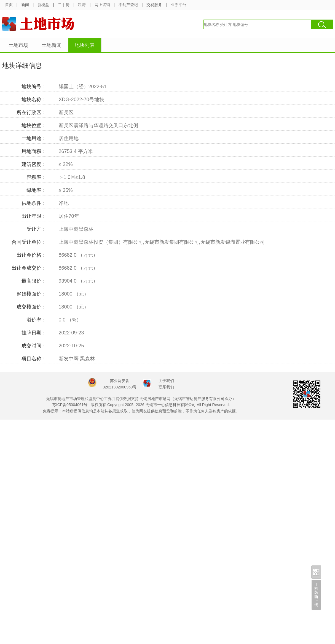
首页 (9, 5)
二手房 (64, 5)
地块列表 (85, 45)
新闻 (25, 5)
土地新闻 (52, 45)
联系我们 (166, 387)
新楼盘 (43, 5)
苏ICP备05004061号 (70, 405)
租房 (82, 5)
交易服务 (154, 5)
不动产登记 (128, 5)
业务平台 (178, 5)
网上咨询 (102, 5)
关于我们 (166, 381)
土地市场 (18, 45)
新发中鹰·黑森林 (77, 359)
